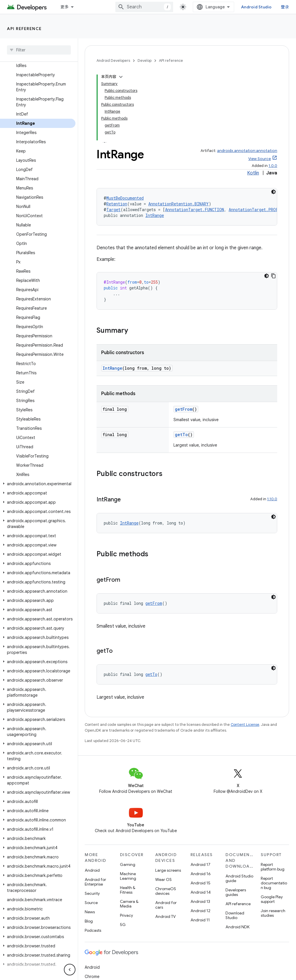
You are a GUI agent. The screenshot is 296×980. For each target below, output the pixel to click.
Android (92, 870)
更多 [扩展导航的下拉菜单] (65, 7)
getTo (181, 435)
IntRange (155, 215)
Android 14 (201, 892)
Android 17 (200, 864)
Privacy (126, 915)
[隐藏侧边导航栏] (70, 970)
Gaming (128, 864)
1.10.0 (272, 499)
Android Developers (113, 61)
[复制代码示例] (273, 276)
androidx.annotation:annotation (247, 151)
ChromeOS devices (166, 891)
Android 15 (200, 883)
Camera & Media (129, 904)
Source (91, 903)
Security (92, 893)
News (90, 912)
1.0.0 (273, 166)
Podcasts (93, 930)
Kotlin (253, 173)
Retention (117, 204)
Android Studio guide (239, 878)
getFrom (184, 409)
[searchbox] (39, 50)
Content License (245, 725)
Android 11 (200, 920)
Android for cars (166, 905)
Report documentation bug (274, 883)
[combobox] (144, 7)
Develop (145, 61)
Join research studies (273, 913)
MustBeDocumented (125, 198)
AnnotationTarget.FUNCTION (195, 210)
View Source (260, 159)
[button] (38, 484)
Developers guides (236, 892)
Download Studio (235, 915)
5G (123, 925)
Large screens (168, 870)
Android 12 (200, 911)
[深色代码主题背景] (273, 192)
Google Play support (272, 899)
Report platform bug (273, 867)
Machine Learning (128, 876)
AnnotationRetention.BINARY (178, 204)
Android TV (165, 916)
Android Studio (256, 7)
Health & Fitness (128, 890)
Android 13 (200, 901)
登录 (285, 7)
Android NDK (237, 927)
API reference (24, 29)
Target (113, 210)
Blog (89, 921)
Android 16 (201, 874)
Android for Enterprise (95, 882)
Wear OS (163, 879)
